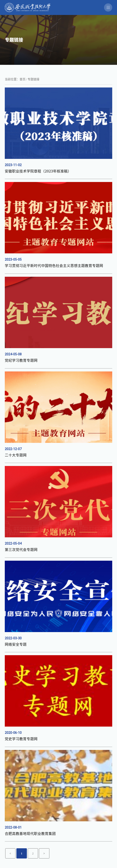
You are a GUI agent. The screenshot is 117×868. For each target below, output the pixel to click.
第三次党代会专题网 (19, 550)
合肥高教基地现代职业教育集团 (27, 834)
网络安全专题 (14, 645)
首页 (23, 79)
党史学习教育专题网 (19, 739)
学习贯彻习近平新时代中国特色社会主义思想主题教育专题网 (48, 266)
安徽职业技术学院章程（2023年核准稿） (34, 171)
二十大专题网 (14, 456)
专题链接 (33, 79)
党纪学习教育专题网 (19, 361)
